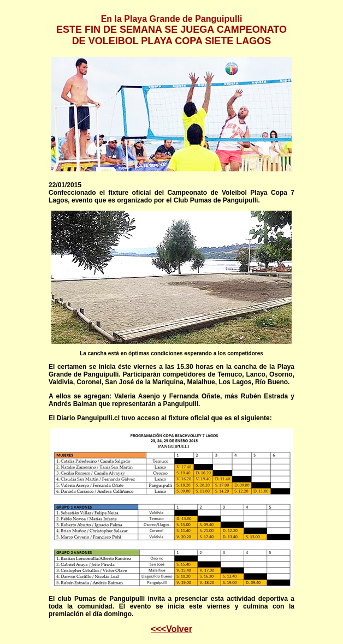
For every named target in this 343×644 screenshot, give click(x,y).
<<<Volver (171, 629)
